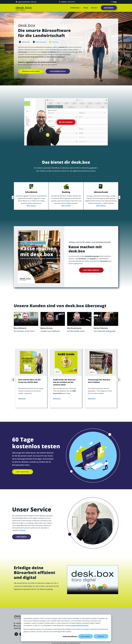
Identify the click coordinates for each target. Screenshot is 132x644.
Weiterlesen (22, 398)
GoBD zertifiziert (24, 42)
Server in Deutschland (40, 42)
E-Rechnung (54, 42)
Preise (86, 8)
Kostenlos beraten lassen (31, 71)
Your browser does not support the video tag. (26, 318)
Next (119, 197)
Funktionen (75, 8)
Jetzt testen (109, 8)
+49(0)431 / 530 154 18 (66, 2)
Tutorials (23, 530)
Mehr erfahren (31, 205)
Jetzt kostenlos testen (58, 71)
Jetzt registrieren (23, 471)
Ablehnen (101, 636)
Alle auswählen (86, 636)
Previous (13, 197)
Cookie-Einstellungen (70, 636)
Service (94, 8)
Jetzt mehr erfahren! (91, 269)
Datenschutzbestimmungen (80, 626)
